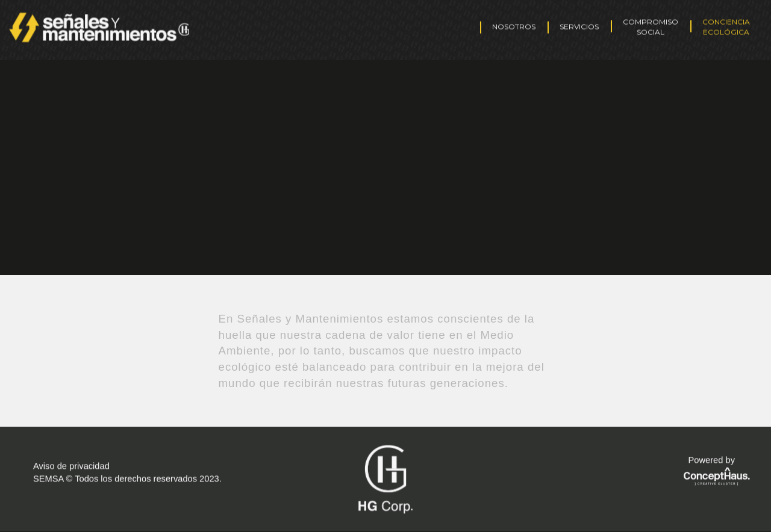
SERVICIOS (579, 24)
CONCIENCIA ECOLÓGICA (726, 24)
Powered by (712, 459)
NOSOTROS (514, 24)
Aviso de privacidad (71, 465)
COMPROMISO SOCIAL (651, 24)
